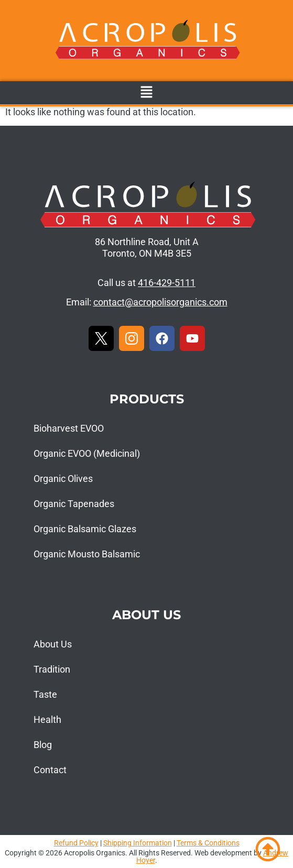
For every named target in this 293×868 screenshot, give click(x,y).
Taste (45, 694)
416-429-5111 (167, 283)
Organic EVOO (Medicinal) (87, 453)
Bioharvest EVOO (69, 428)
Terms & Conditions (208, 843)
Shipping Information (138, 843)
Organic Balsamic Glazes (85, 529)
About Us (53, 644)
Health (47, 719)
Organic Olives (63, 479)
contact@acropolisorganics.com (160, 302)
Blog (43, 745)
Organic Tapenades (74, 504)
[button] (146, 93)
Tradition (52, 669)
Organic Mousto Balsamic (87, 554)
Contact (50, 770)
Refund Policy (76, 843)
